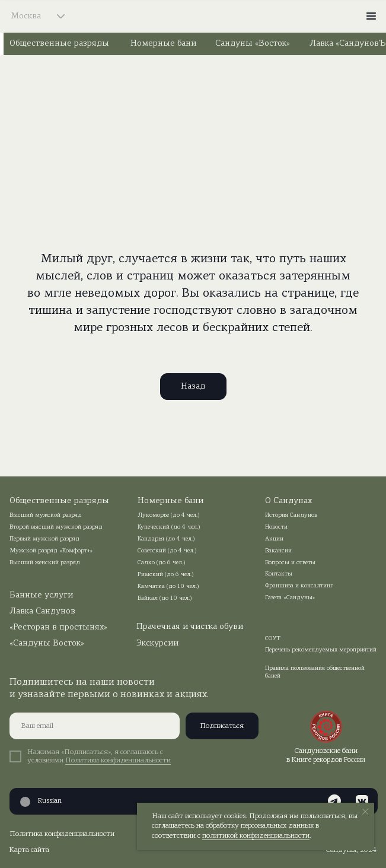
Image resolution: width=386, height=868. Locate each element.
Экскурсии (157, 643)
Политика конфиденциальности (62, 834)
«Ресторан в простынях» (58, 627)
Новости (276, 527)
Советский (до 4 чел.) (167, 551)
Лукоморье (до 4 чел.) (169, 515)
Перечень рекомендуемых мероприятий (321, 650)
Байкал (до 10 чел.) (165, 598)
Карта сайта (29, 850)
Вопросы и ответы (290, 563)
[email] (95, 726)
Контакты (279, 574)
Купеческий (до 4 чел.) (169, 527)
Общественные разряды (59, 44)
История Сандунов (291, 515)
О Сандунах (288, 501)
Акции (274, 539)
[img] (194, 16)
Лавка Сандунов (42, 611)
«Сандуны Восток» (47, 643)
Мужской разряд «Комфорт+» (51, 551)
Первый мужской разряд (44, 539)
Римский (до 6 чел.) (166, 575)
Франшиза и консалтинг (299, 586)
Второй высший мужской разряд (56, 527)
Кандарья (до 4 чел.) (166, 539)
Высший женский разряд (45, 563)
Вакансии (278, 551)
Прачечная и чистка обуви (190, 627)
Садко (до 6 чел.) (162, 563)
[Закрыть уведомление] (365, 812)
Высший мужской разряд (46, 515)
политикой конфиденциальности (256, 836)
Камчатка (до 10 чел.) (168, 586)
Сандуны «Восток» (253, 44)
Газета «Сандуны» (290, 598)
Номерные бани (163, 44)
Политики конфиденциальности (118, 761)
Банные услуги (41, 595)
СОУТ (273, 639)
